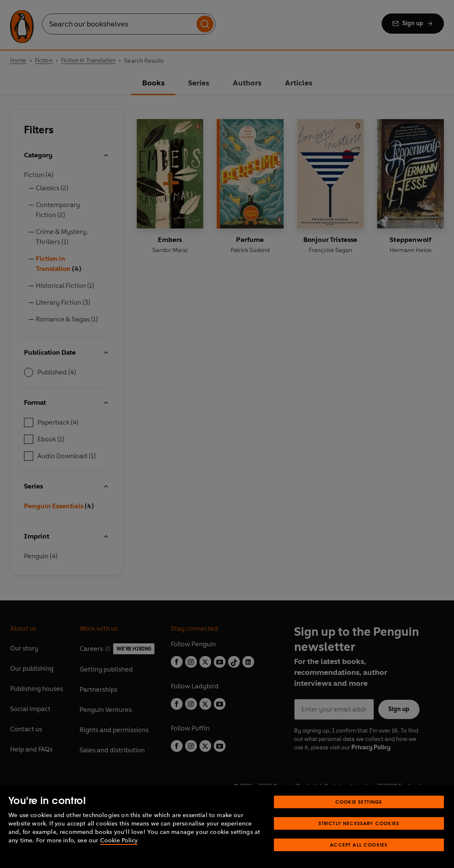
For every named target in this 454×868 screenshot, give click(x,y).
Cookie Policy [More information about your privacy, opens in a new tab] (119, 840)
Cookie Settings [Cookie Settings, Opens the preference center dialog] (359, 802)
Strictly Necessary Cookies (359, 823)
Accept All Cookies (359, 845)
